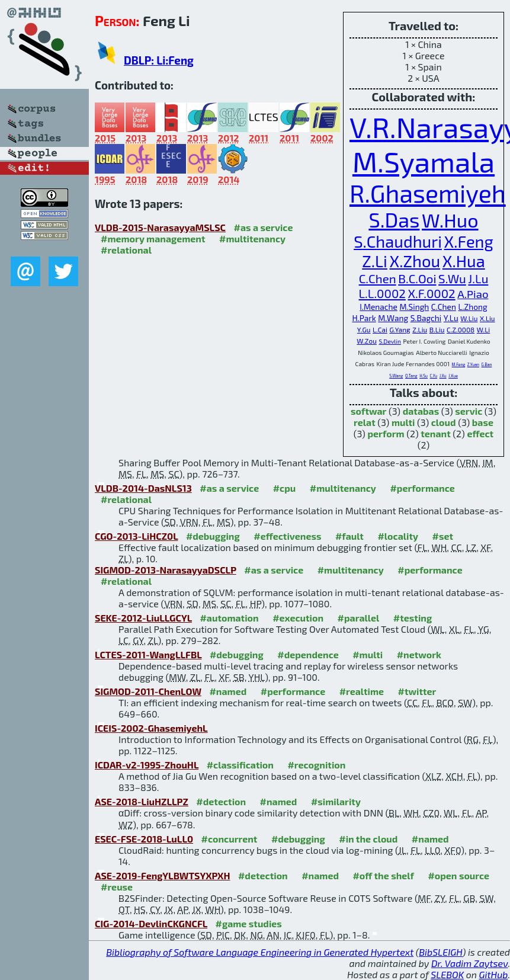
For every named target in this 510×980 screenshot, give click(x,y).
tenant (436, 433)
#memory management (153, 238)
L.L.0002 (382, 293)
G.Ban (487, 364)
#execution (298, 618)
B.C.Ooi (417, 278)
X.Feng (469, 241)
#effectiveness (287, 536)
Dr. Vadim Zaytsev (469, 963)
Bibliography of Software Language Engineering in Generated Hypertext (260, 952)
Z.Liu (420, 329)
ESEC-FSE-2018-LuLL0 (144, 839)
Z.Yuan (473, 364)
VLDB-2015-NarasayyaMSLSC (160, 227)
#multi (368, 654)
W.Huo (450, 220)
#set (443, 536)
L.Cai (380, 329)
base (483, 422)
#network (419, 654)
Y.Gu (364, 329)
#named (228, 691)
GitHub (494, 974)
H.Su (424, 376)
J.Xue (453, 376)
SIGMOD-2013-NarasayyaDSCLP (166, 570)
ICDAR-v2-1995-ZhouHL (147, 765)
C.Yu (434, 376)
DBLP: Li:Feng (159, 60)
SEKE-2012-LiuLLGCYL (143, 618)
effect (480, 433)
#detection (221, 801)
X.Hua (464, 261)
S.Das (394, 220)
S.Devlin (389, 341)
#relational (126, 250)
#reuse (117, 887)
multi (403, 422)
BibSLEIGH (440, 952)
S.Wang (396, 376)
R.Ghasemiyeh (428, 193)
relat (365, 422)
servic (469, 411)
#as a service (263, 227)
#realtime (362, 691)
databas (421, 411)
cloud (444, 422)
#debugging (213, 536)
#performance (422, 488)
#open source (458, 875)
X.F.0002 (431, 293)
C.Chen (378, 278)
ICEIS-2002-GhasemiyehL (151, 728)
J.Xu (443, 376)
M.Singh (414, 307)
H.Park (364, 318)
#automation (229, 618)
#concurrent (230, 839)
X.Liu (487, 318)
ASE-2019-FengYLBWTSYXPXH (162, 875)
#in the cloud (368, 839)
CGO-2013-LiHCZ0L (136, 536)
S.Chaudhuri (398, 241)
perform (386, 433)
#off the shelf (383, 875)
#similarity (336, 801)
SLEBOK (447, 974)
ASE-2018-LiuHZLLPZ (142, 801)
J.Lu (478, 278)
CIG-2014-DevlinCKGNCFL (151, 923)
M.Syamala (424, 161)
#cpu (285, 488)
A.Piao (473, 294)
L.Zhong (472, 307)
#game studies (249, 923)
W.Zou (367, 341)
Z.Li (375, 261)
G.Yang (400, 329)
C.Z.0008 (461, 329)
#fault (349, 536)
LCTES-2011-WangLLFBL (148, 654)
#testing (413, 618)
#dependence (308, 654)
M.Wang (393, 318)
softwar (368, 411)
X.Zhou (415, 261)
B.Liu (437, 329)
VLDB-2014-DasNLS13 (143, 488)
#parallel (359, 618)
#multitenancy (252, 238)
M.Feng (459, 364)
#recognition (316, 765)
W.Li (483, 329)
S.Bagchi (426, 318)
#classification (240, 765)
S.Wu (452, 278)
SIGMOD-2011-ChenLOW (148, 691)
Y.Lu (451, 318)
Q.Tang (411, 376)
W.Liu (469, 318)
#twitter (417, 691)
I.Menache (379, 307)
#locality (398, 536)
